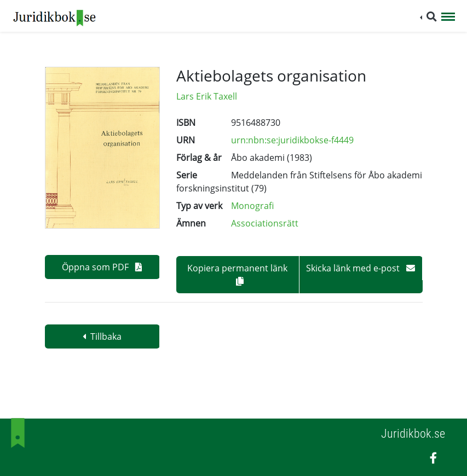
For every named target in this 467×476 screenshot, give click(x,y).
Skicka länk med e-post (361, 268)
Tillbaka (102, 336)
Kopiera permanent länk (237, 274)
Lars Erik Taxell (207, 96)
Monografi (252, 206)
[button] (428, 17)
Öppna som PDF (102, 267)
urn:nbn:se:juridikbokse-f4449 (292, 140)
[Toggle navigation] (448, 18)
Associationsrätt (265, 223)
